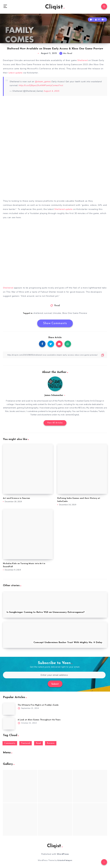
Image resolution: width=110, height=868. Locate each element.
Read (57, 306)
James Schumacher (54, 395)
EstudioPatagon (65, 860)
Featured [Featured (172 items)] (26, 743)
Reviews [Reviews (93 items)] (51, 743)
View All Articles (55, 423)
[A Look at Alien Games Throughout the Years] (9, 724)
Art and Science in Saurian (17, 498)
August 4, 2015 (51, 91)
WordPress (63, 854)
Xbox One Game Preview (75, 313)
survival (48, 313)
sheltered (38, 313)
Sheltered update (63, 209)
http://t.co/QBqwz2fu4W (31, 85)
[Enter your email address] (54, 675)
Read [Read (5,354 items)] (38, 743)
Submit (55, 684)
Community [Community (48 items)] (10, 743)
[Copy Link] (55, 355)
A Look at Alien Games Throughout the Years (39, 720)
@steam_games (43, 82)
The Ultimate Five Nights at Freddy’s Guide (38, 705)
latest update (15, 73)
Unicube (57, 313)
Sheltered (82, 60)
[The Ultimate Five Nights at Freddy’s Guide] (9, 709)
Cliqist (55, 7)
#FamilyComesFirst (53, 85)
